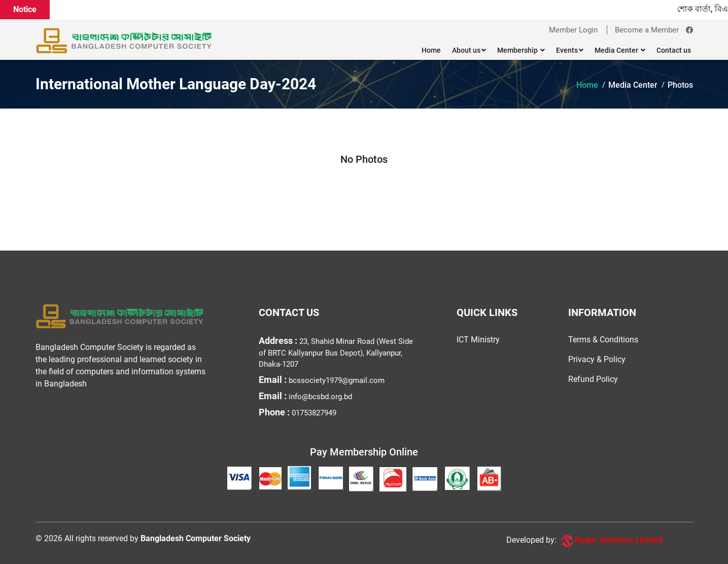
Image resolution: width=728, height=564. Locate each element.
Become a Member (647, 30)
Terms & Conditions (603, 340)
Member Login (573, 30)
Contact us (674, 50)
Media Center (620, 50)
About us (469, 50)
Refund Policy (593, 379)
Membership (521, 50)
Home (431, 50)
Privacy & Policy (597, 359)
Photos (680, 85)
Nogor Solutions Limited (611, 541)
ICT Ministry (478, 340)
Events (570, 50)
